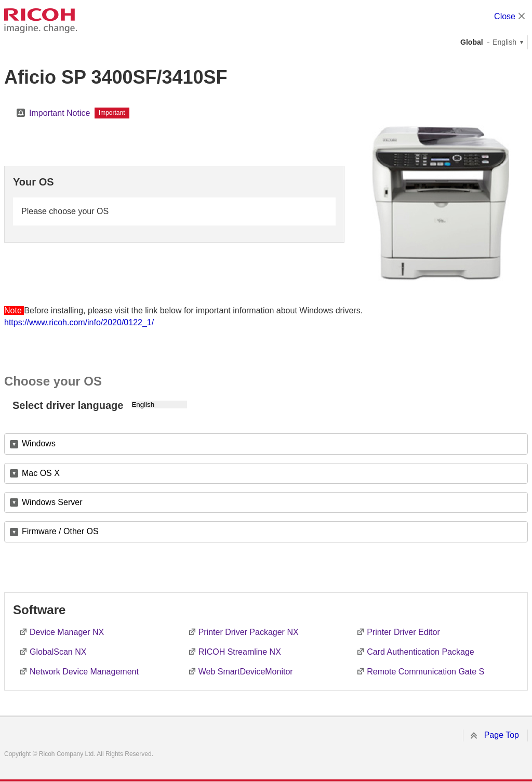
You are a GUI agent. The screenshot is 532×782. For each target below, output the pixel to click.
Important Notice (59, 113)
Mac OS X (41, 473)
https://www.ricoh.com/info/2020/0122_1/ (79, 322)
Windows (39, 443)
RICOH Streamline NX (240, 652)
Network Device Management (84, 672)
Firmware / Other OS (60, 531)
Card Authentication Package (420, 652)
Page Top (502, 735)
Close (505, 16)
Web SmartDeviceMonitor (246, 672)
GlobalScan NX (58, 652)
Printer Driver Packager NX (249, 632)
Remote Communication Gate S (425, 672)
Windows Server (52, 502)
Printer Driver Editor (403, 632)
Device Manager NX (67, 632)
